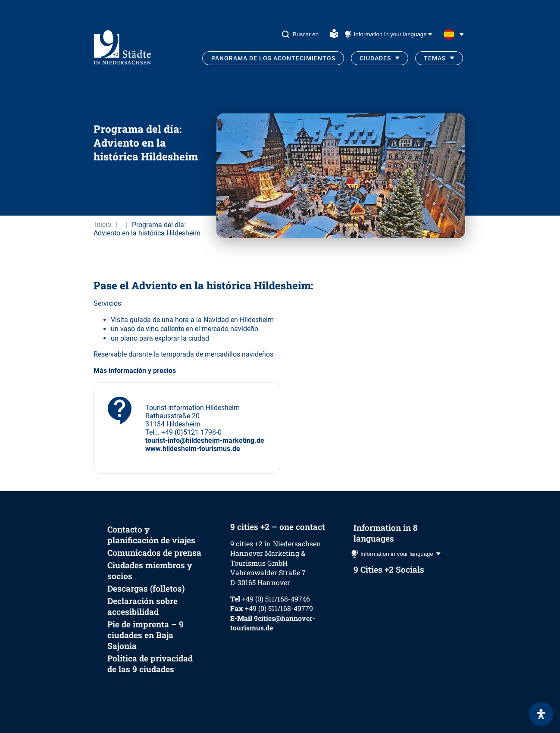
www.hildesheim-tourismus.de (193, 449)
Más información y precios (135, 371)
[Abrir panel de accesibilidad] (541, 714)
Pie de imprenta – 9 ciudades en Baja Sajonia (145, 635)
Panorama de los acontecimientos (273, 58)
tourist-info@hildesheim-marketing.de (205, 440)
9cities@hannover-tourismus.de (273, 623)
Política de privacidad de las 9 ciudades (150, 664)
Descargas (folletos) (146, 588)
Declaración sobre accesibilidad (142, 606)
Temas (435, 58)
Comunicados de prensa (154, 553)
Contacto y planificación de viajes (151, 535)
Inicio (103, 225)
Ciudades (375, 58)
